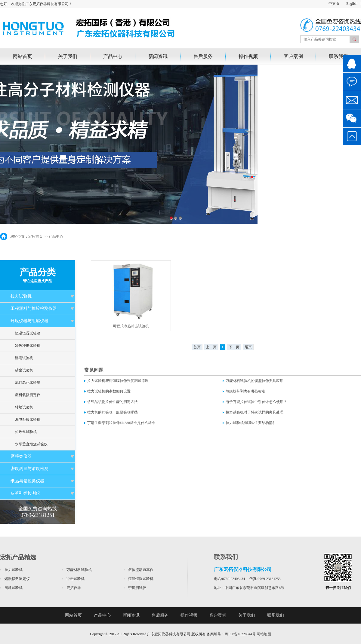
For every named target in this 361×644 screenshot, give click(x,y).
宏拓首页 (35, 237)
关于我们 (68, 56)
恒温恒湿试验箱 (28, 333)
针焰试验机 (24, 407)
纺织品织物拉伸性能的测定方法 (113, 402)
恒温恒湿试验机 (141, 579)
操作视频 (248, 56)
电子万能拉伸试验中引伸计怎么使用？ (256, 402)
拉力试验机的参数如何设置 (109, 391)
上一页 (211, 347)
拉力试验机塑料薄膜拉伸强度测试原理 (118, 381)
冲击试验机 (76, 579)
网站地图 (264, 634)
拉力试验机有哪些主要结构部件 (251, 423)
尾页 (248, 347)
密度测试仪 (137, 588)
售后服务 (203, 56)
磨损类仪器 (21, 456)
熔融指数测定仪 (17, 579)
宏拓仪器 (74, 588)
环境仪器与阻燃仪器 (29, 321)
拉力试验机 (21, 296)
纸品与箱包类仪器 (27, 481)
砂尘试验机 (24, 370)
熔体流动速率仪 (141, 570)
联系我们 (338, 56)
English (352, 4)
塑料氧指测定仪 (28, 395)
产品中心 (113, 56)
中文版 (334, 4)
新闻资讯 (158, 56)
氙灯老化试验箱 (28, 383)
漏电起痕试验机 (28, 420)
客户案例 (293, 56)
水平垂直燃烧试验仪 (31, 444)
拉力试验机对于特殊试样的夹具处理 (255, 412)
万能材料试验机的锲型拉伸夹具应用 (255, 381)
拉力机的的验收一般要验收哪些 (113, 412)
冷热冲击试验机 (28, 346)
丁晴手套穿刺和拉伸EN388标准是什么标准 (121, 423)
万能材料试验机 (79, 570)
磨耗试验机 (14, 588)
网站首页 (23, 56)
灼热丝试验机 (26, 432)
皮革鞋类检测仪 (25, 493)
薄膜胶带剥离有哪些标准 (245, 391)
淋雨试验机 (24, 358)
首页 (197, 347)
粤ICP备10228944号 (240, 634)
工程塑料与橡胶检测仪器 (34, 308)
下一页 (234, 347)
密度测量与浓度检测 (29, 469)
